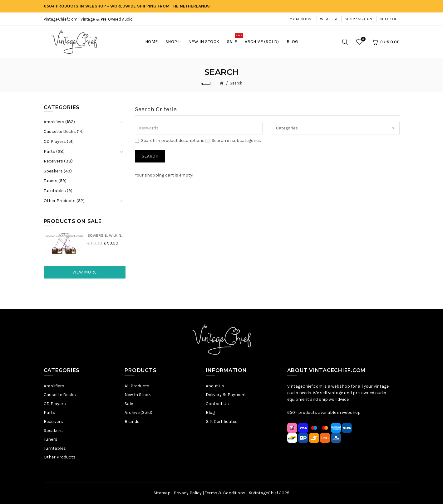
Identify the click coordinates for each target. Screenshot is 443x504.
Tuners (51, 439)
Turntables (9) (58, 191)
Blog (210, 412)
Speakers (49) (58, 171)
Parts (49, 412)
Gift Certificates (222, 422)
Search (236, 83)
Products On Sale (73, 221)
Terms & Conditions (225, 493)
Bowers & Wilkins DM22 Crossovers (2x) (107, 235)
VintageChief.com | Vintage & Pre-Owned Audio (88, 19)
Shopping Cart (359, 19)
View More (85, 272)
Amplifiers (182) (59, 122)
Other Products (60, 457)
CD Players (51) (59, 141)
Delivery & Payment (226, 395)
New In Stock (138, 395)
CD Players (55, 404)
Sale (129, 404)
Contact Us (217, 404)
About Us (215, 386)
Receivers (53, 422)
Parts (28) (54, 151)
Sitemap (162, 493)
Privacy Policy (188, 493)
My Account (301, 19)
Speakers (53, 431)
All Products (137, 386)
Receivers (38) (58, 161)
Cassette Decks (60, 395)
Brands (132, 422)
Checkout (389, 19)
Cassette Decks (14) (64, 131)
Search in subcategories (233, 141)
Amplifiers (54, 386)
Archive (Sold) (138, 412)
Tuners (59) (55, 181)
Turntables (55, 448)
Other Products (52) (64, 201)
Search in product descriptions (170, 141)
